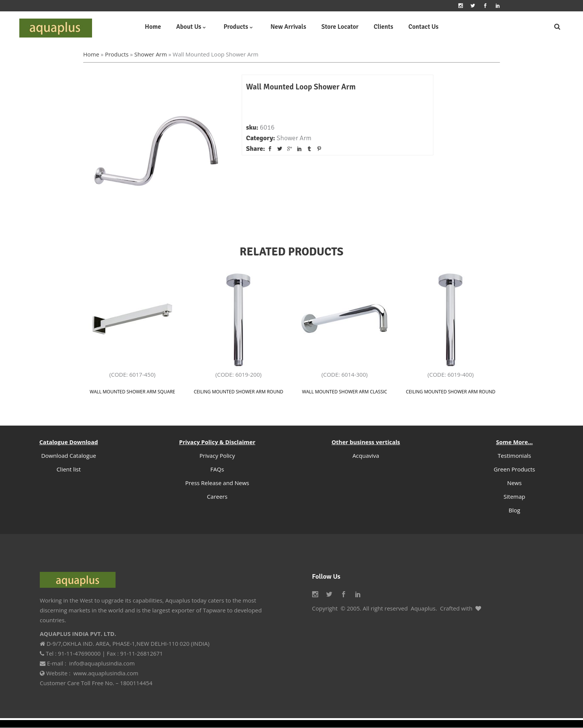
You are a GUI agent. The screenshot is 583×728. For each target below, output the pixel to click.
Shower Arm (151, 54)
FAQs (217, 469)
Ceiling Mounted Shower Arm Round (238, 392)
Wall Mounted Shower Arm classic (345, 392)
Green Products (514, 469)
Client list (69, 469)
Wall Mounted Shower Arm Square (133, 392)
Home (91, 54)
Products (117, 54)
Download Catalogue (69, 456)
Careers (217, 496)
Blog (515, 510)
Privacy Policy (217, 456)
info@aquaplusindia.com (102, 663)
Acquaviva (366, 456)
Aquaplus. (424, 608)
